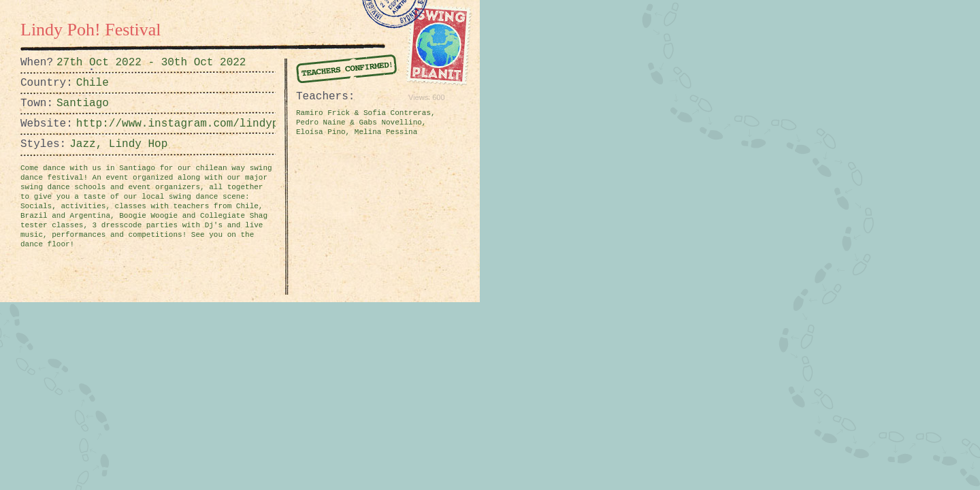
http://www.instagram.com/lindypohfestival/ (110, 124)
